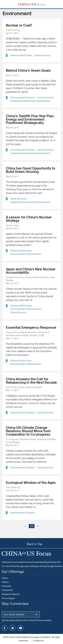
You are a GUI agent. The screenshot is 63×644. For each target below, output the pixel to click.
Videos (5, 582)
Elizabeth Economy (15, 277)
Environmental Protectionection (26, 254)
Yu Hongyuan (12, 439)
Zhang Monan (13, 332)
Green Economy (42, 55)
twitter (12, 628)
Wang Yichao (12, 225)
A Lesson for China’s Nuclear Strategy (29, 219)
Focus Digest (8, 598)
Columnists (7, 590)
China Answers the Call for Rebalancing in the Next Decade (31, 381)
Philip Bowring (13, 30)
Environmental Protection (23, 98)
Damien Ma (11, 387)
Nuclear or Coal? (19, 25)
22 (32, 526)
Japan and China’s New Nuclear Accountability (31, 271)
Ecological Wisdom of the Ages (31, 483)
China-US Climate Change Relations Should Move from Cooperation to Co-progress (28, 431)
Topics (5, 578)
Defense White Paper (21, 55)
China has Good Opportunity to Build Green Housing (30, 170)
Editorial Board (13, 487)
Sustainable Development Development (30, 101)
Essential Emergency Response (31, 327)
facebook (5, 628)
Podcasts (6, 586)
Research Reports (11, 594)
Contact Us (39, 641)
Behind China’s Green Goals (28, 70)
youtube (20, 628)
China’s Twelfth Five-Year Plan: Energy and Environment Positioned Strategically (30, 119)
